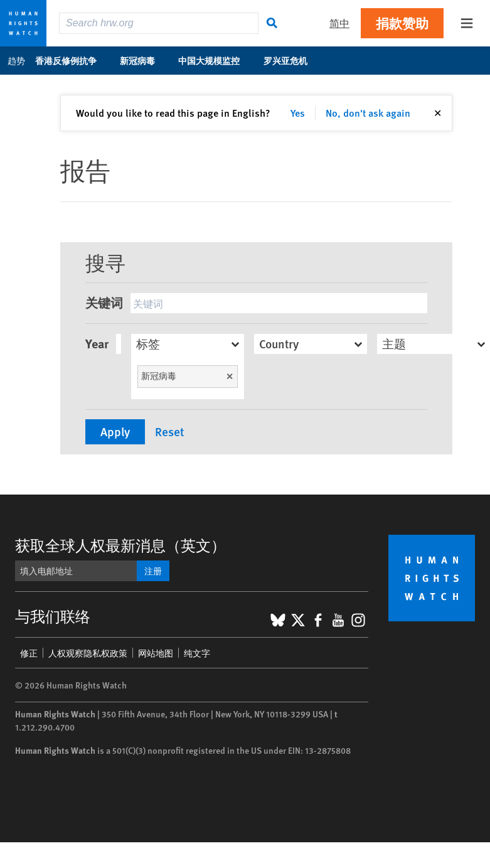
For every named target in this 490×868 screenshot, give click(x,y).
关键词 (104, 302)
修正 (29, 653)
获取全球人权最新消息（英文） (120, 545)
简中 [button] (339, 23)
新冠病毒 (144, 60)
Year (97, 343)
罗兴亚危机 (292, 60)
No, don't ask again (368, 113)
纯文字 (197, 653)
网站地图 (156, 653)
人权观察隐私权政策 (88, 653)
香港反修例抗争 (72, 60)
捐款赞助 (402, 23)
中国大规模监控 (216, 60)
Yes (298, 113)
